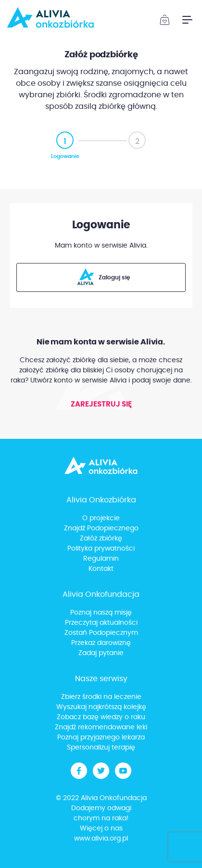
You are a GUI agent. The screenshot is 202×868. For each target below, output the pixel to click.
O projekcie (101, 518)
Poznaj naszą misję (101, 613)
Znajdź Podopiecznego (101, 528)
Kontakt (101, 569)
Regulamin (101, 559)
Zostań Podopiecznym (101, 633)
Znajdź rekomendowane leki (101, 727)
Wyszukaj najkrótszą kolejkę (101, 707)
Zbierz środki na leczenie (101, 697)
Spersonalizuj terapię (101, 748)
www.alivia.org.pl (101, 839)
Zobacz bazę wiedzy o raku (101, 717)
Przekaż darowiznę (101, 643)
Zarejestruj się (101, 404)
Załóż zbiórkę (101, 539)
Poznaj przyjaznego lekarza (101, 737)
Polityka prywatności (101, 549)
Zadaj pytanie (101, 653)
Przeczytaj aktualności (101, 623)
